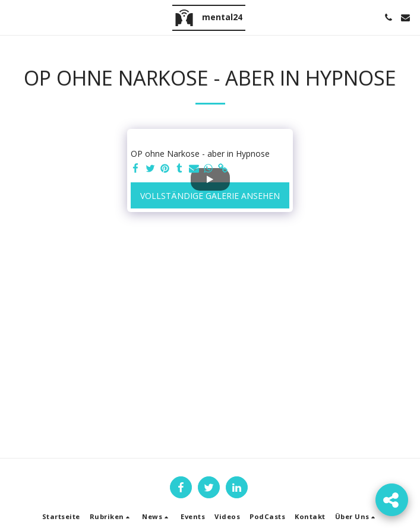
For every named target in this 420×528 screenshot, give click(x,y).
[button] (13, 17)
